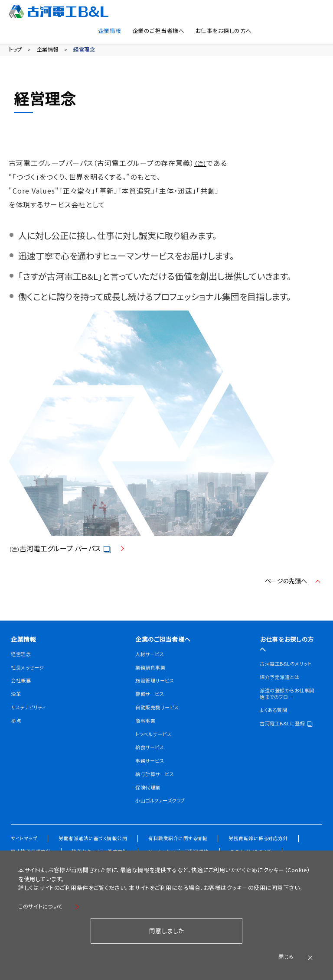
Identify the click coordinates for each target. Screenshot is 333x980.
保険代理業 (150, 804)
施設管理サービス (158, 697)
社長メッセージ (30, 673)
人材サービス (152, 671)
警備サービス (152, 710)
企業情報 (98, 29)
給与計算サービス (158, 791)
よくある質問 (276, 723)
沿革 (17, 700)
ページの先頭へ (283, 585)
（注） (200, 168)
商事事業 (147, 737)
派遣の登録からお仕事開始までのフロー (286, 707)
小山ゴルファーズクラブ (162, 821)
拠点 (17, 726)
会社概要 (23, 686)
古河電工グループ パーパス (67, 553)
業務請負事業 (153, 684)
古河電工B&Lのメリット (287, 674)
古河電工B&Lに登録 (286, 740)
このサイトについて (44, 905)
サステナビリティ (32, 713)
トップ (17, 50)
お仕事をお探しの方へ (222, 29)
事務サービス (152, 777)
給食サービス (152, 764)
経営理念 (96, 50)
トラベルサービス (157, 751)
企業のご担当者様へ (151, 29)
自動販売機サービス (161, 724)
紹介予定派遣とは (283, 691)
